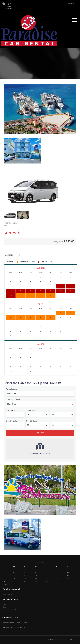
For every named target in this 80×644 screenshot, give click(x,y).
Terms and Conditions (11, 610)
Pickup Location (12, 389)
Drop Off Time (31, 421)
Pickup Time (30, 410)
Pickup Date (10, 410)
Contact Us (7, 607)
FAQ (4, 612)
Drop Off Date (11, 421)
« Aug (5, 584)
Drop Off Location (13, 399)
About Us (6, 604)
